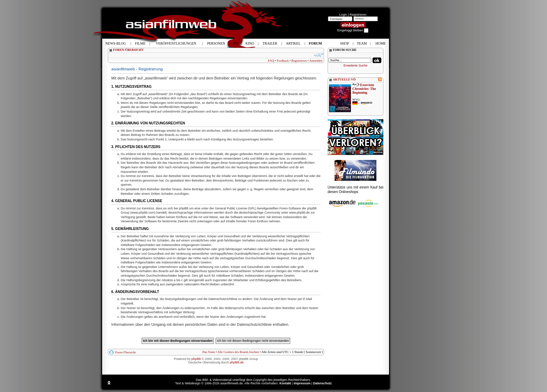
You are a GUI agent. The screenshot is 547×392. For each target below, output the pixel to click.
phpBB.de (237, 362)
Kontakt (285, 383)
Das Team (209, 352)
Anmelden (316, 61)
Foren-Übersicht (125, 352)
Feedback (283, 61)
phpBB (196, 359)
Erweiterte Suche (356, 66)
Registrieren (358, 15)
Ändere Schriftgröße (319, 55)
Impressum (302, 383)
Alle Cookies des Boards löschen (238, 352)
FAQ (271, 61)
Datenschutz (322, 383)
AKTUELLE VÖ (344, 79)
